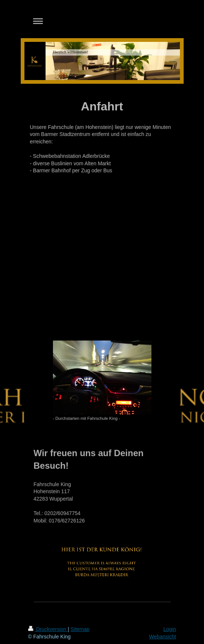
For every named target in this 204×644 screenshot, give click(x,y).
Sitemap (80, 629)
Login (170, 629)
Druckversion (48, 629)
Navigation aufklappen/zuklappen (102, 21)
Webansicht (163, 637)
